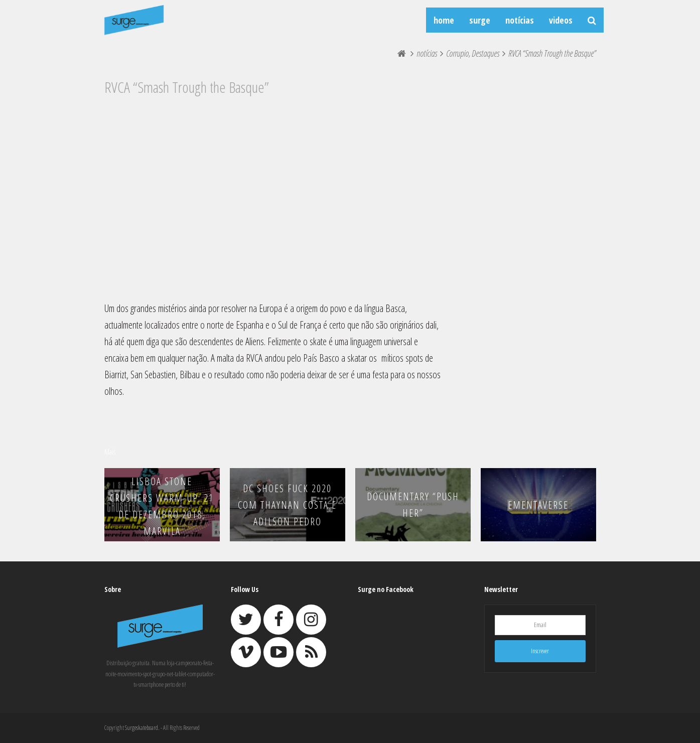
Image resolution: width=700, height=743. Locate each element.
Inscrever (540, 651)
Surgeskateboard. (142, 728)
